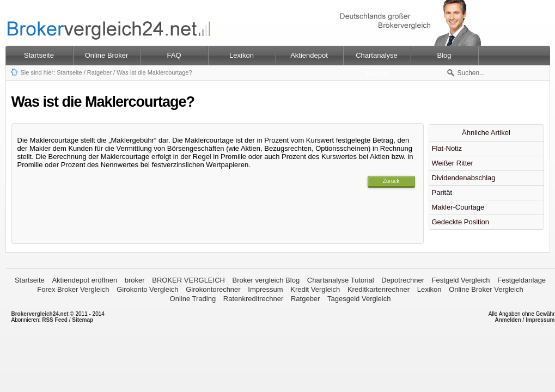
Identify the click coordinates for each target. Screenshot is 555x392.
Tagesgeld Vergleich (359, 299)
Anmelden (508, 320)
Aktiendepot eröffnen (84, 280)
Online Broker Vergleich (486, 289)
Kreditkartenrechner (379, 289)
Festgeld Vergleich (461, 280)
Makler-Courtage (458, 207)
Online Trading (193, 299)
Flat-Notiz (447, 148)
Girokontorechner (213, 289)
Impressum (265, 289)
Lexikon (429, 289)
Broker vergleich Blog (266, 280)
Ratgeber (99, 72)
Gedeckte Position (461, 222)
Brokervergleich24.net (40, 314)
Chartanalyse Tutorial (341, 280)
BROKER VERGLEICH (188, 280)
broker (135, 280)
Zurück (391, 181)
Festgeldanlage (522, 280)
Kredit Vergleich (315, 289)
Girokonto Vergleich (147, 289)
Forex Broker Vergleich (73, 289)
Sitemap (83, 320)
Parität (442, 192)
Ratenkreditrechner (254, 299)
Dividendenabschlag (464, 178)
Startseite (39, 55)
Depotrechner (403, 280)
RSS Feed (55, 320)
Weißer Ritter (453, 163)
